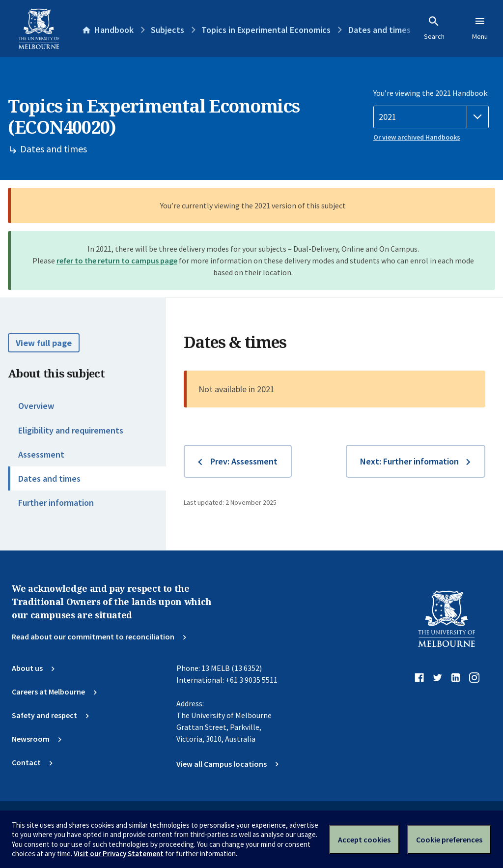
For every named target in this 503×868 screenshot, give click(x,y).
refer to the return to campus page (117, 260)
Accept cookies (364, 839)
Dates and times (49, 478)
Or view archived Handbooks (417, 137)
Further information (56, 503)
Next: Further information (409, 461)
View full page (44, 343)
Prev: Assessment (244, 461)
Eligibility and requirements (71, 430)
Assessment (41, 454)
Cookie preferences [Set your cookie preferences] (449, 839)
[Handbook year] (431, 117)
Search (434, 28)
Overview (36, 406)
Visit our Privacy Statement (119, 854)
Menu (480, 28)
